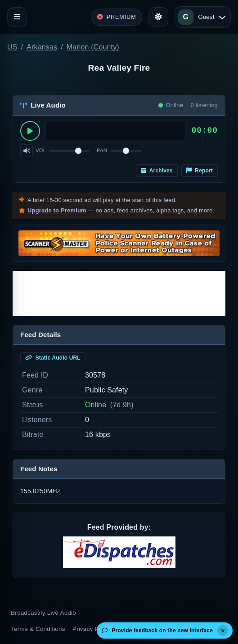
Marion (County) (93, 47)
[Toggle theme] (158, 17)
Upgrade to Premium (57, 210)
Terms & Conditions (38, 629)
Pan (102, 150)
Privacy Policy (92, 629)
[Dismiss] (223, 630)
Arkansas (42, 47)
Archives (157, 171)
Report (200, 171)
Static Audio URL (53, 358)
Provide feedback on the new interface (157, 630)
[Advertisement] (119, 293)
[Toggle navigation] (17, 17)
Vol (41, 150)
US (12, 47)
